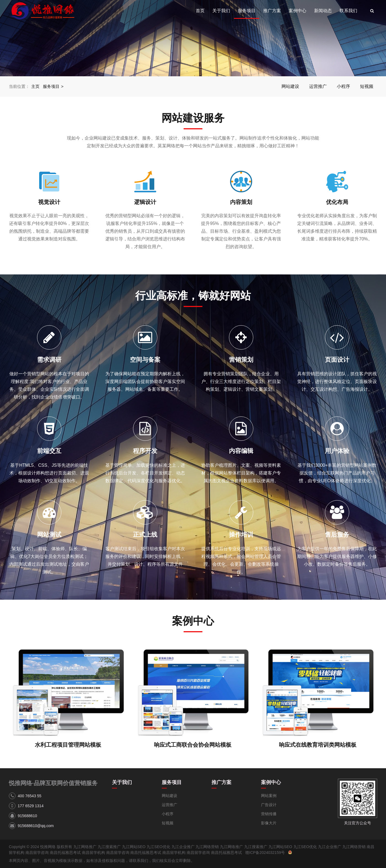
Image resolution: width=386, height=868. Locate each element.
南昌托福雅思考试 (65, 853)
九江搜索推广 (109, 847)
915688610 (27, 816)
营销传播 (269, 814)
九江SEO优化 (158, 847)
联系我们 (348, 11)
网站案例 (269, 796)
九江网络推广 (85, 847)
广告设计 (269, 805)
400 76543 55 (30, 796)
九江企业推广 (183, 847)
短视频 (367, 86)
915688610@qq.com (36, 826)
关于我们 (221, 11)
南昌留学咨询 (37, 853)
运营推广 (318, 86)
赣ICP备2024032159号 (265, 853)
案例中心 (298, 11)
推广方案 (272, 11)
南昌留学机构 (93, 853)
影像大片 (269, 823)
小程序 (343, 86)
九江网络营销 (207, 847)
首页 (200, 11)
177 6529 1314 (31, 806)
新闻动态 (323, 11)
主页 (35, 86)
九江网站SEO (134, 847)
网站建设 (290, 86)
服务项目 (247, 11)
